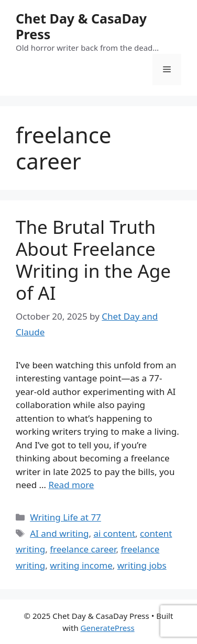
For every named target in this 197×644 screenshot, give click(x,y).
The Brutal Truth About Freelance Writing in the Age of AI (93, 260)
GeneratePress (108, 628)
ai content (114, 533)
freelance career (83, 549)
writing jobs (142, 565)
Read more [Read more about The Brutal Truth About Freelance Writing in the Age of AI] (71, 485)
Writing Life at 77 (65, 517)
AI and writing (59, 533)
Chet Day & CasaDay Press (81, 26)
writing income (81, 565)
